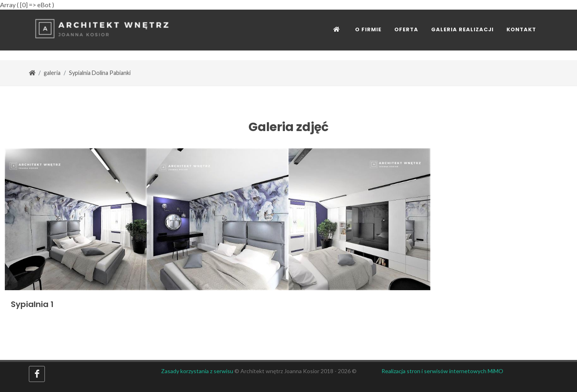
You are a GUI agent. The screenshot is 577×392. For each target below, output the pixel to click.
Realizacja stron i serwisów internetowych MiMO (442, 371)
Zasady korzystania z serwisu (197, 371)
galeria (52, 73)
